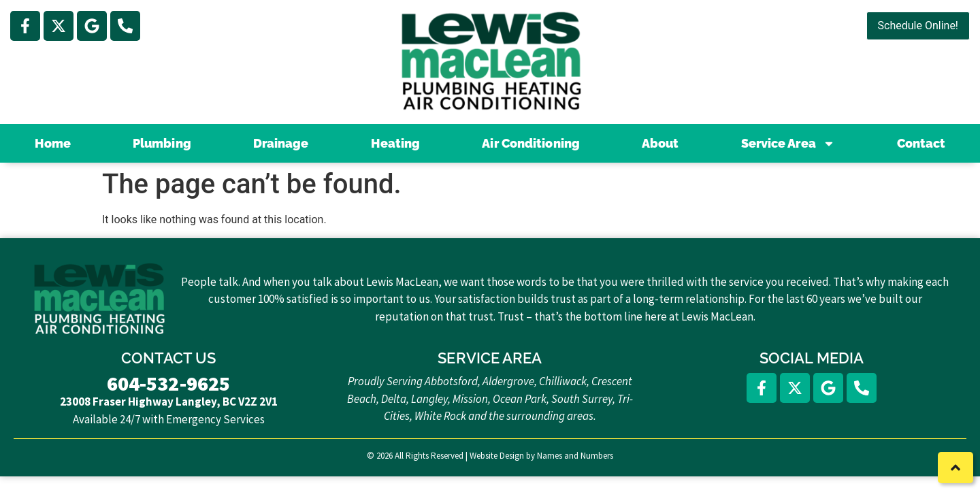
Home (53, 143)
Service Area (788, 144)
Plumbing (162, 143)
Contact (921, 143)
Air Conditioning (531, 143)
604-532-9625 (168, 383)
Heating (396, 143)
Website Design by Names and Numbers (541, 456)
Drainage (281, 143)
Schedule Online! (918, 26)
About (660, 143)
